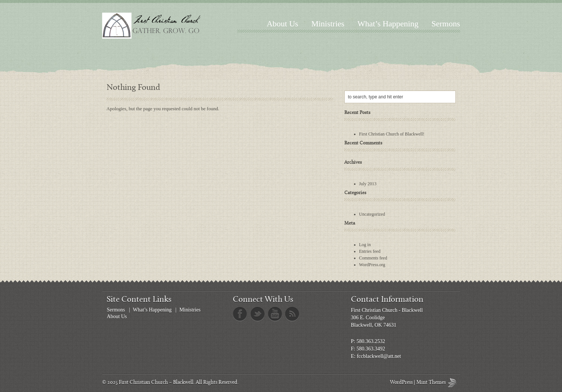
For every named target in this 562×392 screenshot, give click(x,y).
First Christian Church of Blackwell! (392, 134)
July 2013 (368, 184)
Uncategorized (372, 214)
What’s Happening (388, 24)
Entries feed (370, 251)
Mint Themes (454, 383)
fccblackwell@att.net (379, 356)
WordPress (401, 383)
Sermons (446, 24)
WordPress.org (372, 265)
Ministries (328, 24)
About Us (282, 24)
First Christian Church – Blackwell (156, 383)
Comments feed (373, 258)
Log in (365, 245)
